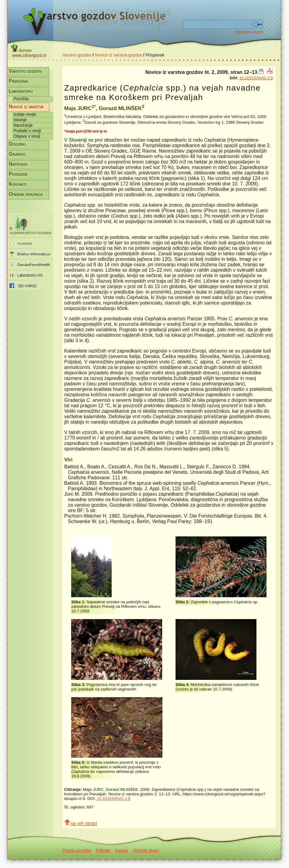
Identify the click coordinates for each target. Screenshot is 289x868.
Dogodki (17, 144)
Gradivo (17, 154)
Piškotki (103, 850)
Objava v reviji (27, 136)
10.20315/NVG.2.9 (256, 78)
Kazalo (122, 850)
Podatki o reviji (27, 131)
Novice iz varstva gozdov (118, 55)
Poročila (21, 99)
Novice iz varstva (26, 107)
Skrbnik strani (146, 850)
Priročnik (19, 81)
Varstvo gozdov (77, 55)
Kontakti (18, 184)
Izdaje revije (25, 114)
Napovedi (18, 164)
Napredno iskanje (249, 32)
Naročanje (23, 125)
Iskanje (20, 120)
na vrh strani (81, 823)
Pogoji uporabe (77, 850)
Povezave (18, 174)
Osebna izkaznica (26, 194)
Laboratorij (21, 91)
